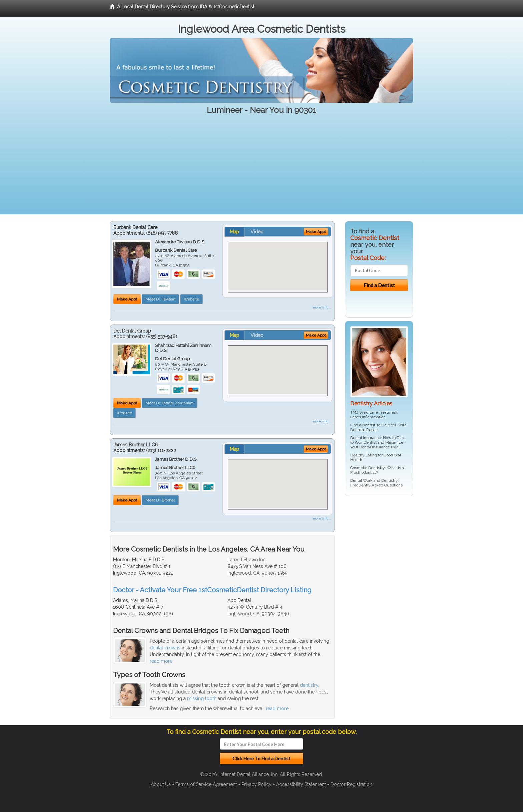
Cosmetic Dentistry (368, 468)
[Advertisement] (261, 168)
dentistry (309, 685)
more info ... (322, 307)
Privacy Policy (256, 784)
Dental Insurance (366, 438)
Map (234, 232)
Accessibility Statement (301, 784)
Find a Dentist (363, 425)
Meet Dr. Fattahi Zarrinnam (170, 403)
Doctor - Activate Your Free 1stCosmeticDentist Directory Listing (212, 590)
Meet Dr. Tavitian (160, 299)
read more (161, 661)
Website (191, 299)
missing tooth (202, 698)
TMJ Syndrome (364, 412)
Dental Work (361, 480)
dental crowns (165, 648)
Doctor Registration (351, 784)
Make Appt (127, 299)
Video (257, 232)
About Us (161, 784)
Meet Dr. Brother (160, 500)
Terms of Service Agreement (206, 784)
